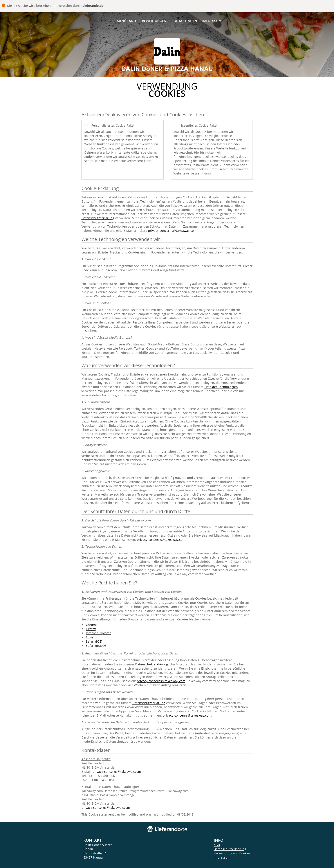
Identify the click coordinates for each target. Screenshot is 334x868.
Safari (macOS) (97, 646)
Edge (89, 637)
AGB (217, 845)
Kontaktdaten (184, 21)
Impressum (212, 21)
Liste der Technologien (221, 387)
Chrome (92, 625)
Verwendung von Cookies (232, 853)
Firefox (91, 629)
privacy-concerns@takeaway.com (172, 231)
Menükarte (127, 21)
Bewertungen (154, 21)
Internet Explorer (98, 633)
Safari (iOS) (94, 641)
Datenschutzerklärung (98, 218)
